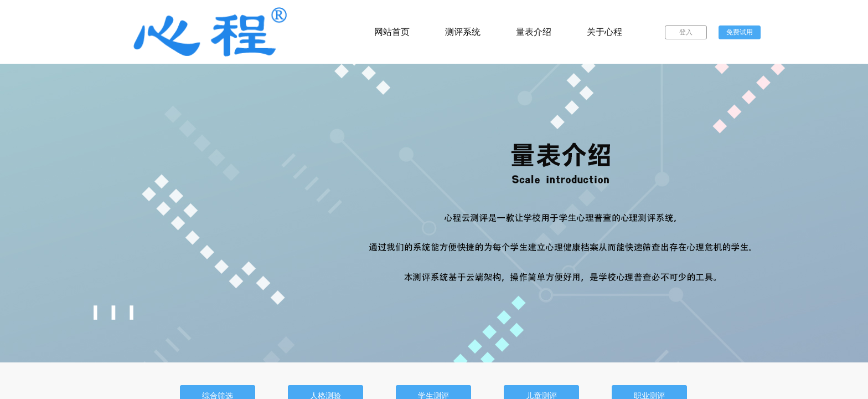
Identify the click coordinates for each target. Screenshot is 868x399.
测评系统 (463, 32)
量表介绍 (534, 32)
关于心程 (604, 32)
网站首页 (392, 32)
